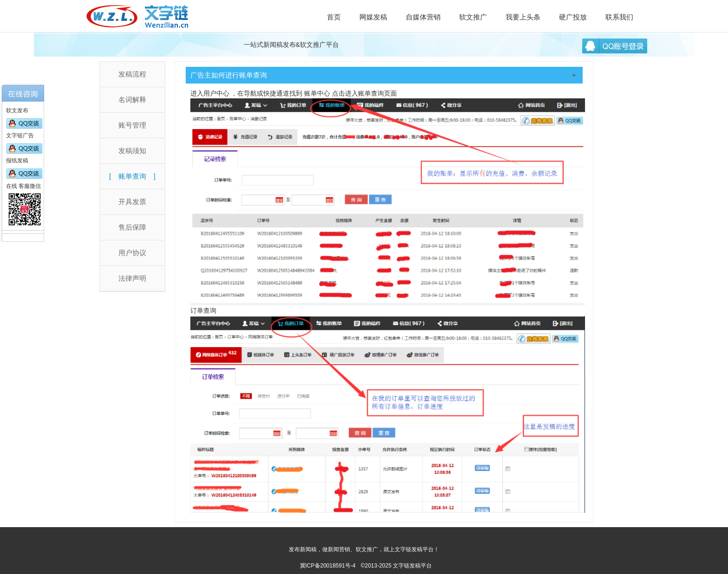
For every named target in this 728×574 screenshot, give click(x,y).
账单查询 (132, 176)
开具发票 (132, 202)
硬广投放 (573, 17)
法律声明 (132, 278)
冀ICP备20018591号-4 (328, 566)
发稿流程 (132, 74)
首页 (334, 17)
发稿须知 (132, 151)
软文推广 (473, 17)
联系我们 (619, 17)
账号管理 (132, 125)
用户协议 (132, 253)
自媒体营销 (423, 17)
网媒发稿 (373, 17)
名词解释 (132, 100)
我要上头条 (523, 17)
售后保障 (132, 227)
